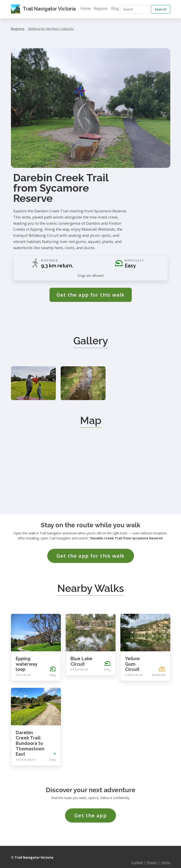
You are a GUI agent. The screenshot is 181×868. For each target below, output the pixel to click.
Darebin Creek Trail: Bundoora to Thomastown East (30, 737)
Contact (137, 856)
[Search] (136, 9)
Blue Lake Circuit (81, 655)
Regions (102, 8)
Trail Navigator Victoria (44, 9)
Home (87, 8)
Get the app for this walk (91, 295)
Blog (117, 8)
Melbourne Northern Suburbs (51, 29)
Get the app (90, 809)
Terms (165, 856)
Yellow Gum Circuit (132, 658)
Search (161, 9)
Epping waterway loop (27, 658)
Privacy (152, 856)
